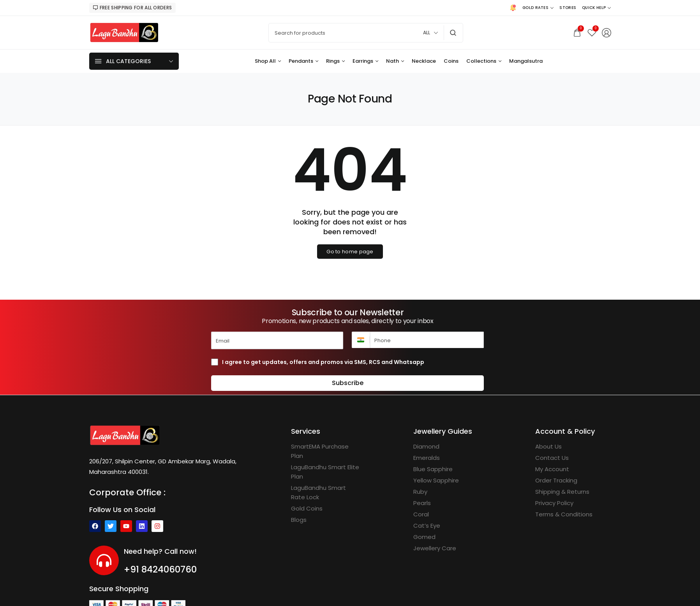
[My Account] (552, 469)
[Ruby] (420, 492)
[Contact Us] (552, 458)
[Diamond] (426, 447)
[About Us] (548, 447)
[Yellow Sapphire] (436, 481)
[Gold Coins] (307, 509)
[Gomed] (424, 537)
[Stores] (568, 8)
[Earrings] (365, 61)
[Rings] (335, 61)
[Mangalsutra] (526, 61)
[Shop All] (268, 61)
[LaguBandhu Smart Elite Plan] (326, 472)
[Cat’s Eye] (427, 526)
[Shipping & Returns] (562, 492)
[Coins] (451, 61)
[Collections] (484, 61)
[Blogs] (299, 520)
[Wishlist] (592, 33)
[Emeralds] (427, 458)
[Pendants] (303, 61)
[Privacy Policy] (554, 503)
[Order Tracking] (556, 481)
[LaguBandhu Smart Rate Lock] (326, 493)
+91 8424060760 (160, 569)
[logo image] (124, 32)
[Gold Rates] (538, 8)
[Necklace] (424, 61)
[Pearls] (422, 503)
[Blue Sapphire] (433, 469)
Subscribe (348, 383)
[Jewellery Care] (435, 548)
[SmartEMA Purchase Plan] (326, 451)
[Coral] (421, 514)
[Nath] (395, 61)
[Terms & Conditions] (564, 514)
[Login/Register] (607, 33)
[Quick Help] (596, 8)
